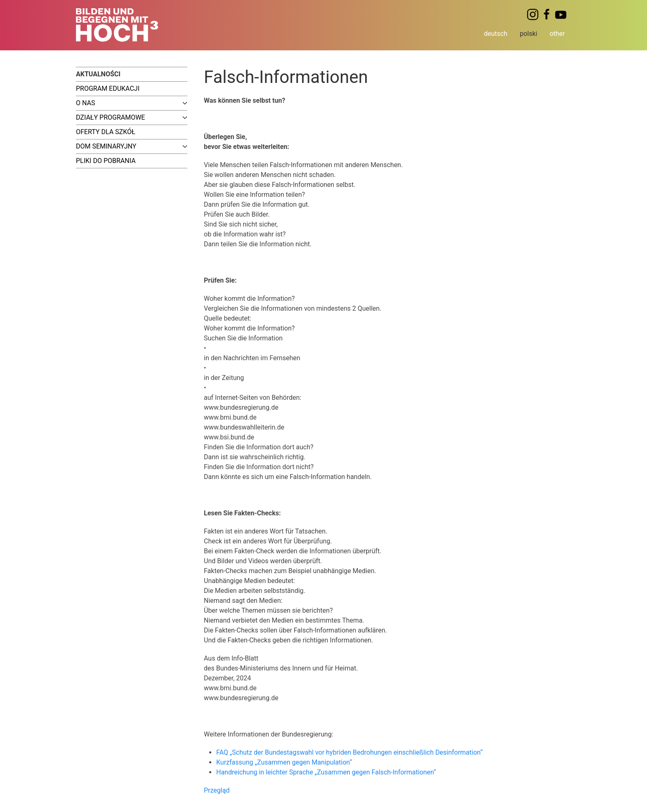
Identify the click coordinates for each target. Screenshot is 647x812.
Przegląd (217, 790)
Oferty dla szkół (106, 132)
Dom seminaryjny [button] (132, 146)
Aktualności (98, 74)
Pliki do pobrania (106, 161)
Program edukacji (108, 89)
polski (529, 34)
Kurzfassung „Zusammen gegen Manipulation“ (284, 762)
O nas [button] (132, 103)
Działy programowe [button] (132, 117)
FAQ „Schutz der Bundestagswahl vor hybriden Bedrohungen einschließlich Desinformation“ (349, 752)
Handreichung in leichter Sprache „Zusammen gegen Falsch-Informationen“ (326, 772)
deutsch (496, 34)
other (557, 34)
